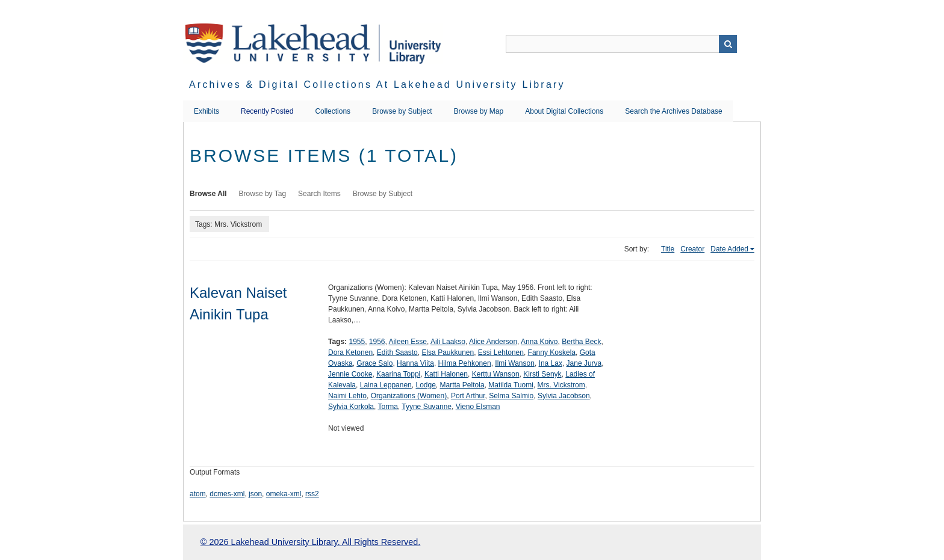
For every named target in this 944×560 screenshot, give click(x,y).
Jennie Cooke (350, 374)
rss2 (312, 494)
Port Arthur (468, 396)
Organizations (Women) (409, 396)
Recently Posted (267, 111)
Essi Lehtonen (501, 352)
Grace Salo (374, 363)
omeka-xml (284, 494)
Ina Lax (551, 363)
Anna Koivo (539, 342)
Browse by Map (479, 111)
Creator (692, 249)
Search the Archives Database (673, 111)
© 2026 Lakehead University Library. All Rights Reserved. (310, 542)
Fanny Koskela (552, 352)
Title (668, 249)
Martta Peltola (462, 385)
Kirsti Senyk (542, 374)
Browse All (208, 194)
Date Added (729, 249)
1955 (357, 342)
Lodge (425, 385)
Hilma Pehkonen (465, 363)
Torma (387, 407)
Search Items (319, 194)
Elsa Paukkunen (448, 352)
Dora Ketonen (350, 352)
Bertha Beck (581, 342)
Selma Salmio (511, 396)
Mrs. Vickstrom (561, 385)
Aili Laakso (448, 342)
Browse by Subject (402, 111)
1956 (377, 342)
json (255, 494)
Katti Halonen (446, 374)
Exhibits (206, 111)
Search (728, 44)
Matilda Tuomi (511, 385)
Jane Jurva (584, 363)
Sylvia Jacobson (564, 396)
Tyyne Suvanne (427, 407)
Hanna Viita (415, 363)
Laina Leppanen (386, 385)
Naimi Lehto (347, 396)
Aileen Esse (408, 342)
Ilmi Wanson (515, 363)
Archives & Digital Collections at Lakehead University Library (377, 85)
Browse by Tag (263, 194)
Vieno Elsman (478, 407)
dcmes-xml (227, 494)
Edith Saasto (397, 352)
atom (198, 494)
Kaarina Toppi (398, 374)
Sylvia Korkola (351, 407)
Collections (333, 111)
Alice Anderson (493, 342)
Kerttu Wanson (496, 374)
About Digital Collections (564, 111)
